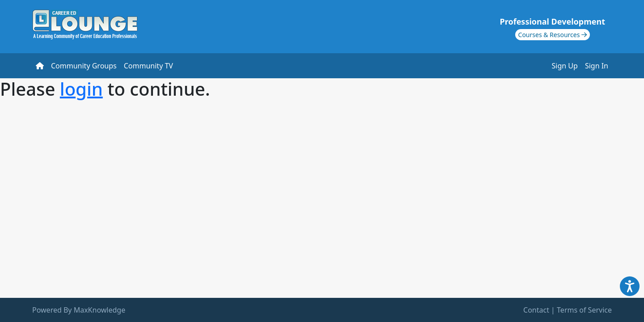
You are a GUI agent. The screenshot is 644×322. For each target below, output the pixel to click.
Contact (536, 310)
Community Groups (84, 66)
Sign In (597, 66)
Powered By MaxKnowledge (79, 310)
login (81, 89)
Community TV (148, 66)
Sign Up (565, 66)
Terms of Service (584, 310)
